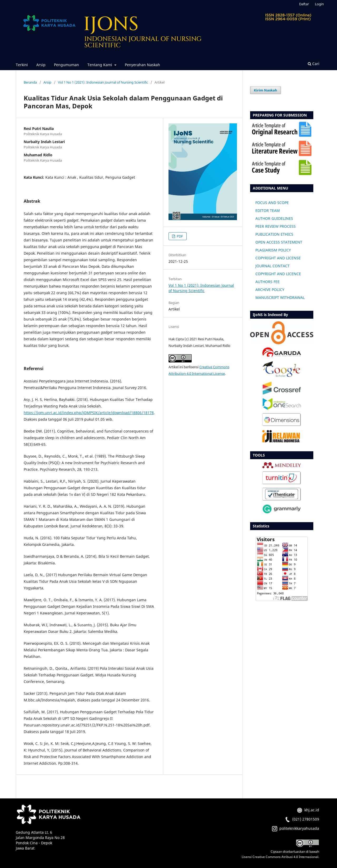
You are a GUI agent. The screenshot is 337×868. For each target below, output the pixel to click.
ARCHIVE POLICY (270, 290)
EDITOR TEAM (268, 210)
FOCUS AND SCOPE (272, 203)
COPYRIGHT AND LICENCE (278, 274)
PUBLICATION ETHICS (274, 234)
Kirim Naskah (266, 90)
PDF (179, 236)
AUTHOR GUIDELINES (274, 218)
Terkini (22, 65)
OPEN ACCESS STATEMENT (279, 242)
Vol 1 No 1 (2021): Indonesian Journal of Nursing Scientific (103, 82)
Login (319, 4)
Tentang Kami (100, 65)
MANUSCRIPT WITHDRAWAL (280, 297)
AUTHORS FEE (267, 282)
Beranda (30, 82)
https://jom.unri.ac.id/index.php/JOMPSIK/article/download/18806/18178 (89, 413)
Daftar (304, 4)
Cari (314, 64)
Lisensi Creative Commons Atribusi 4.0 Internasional (280, 857)
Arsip (41, 65)
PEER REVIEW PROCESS (276, 226)
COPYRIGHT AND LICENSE (278, 258)
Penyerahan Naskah (142, 65)
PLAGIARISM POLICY (273, 250)
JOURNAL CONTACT (272, 266)
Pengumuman (66, 65)
